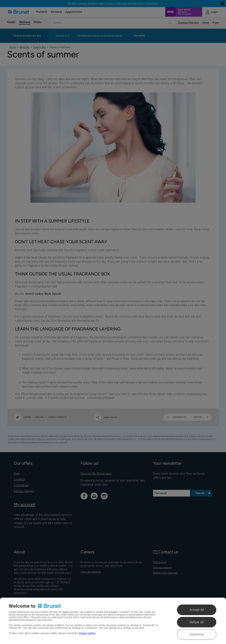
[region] (113, 621)
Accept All (197, 610)
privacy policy (87, 633)
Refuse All (197, 622)
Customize (197, 634)
